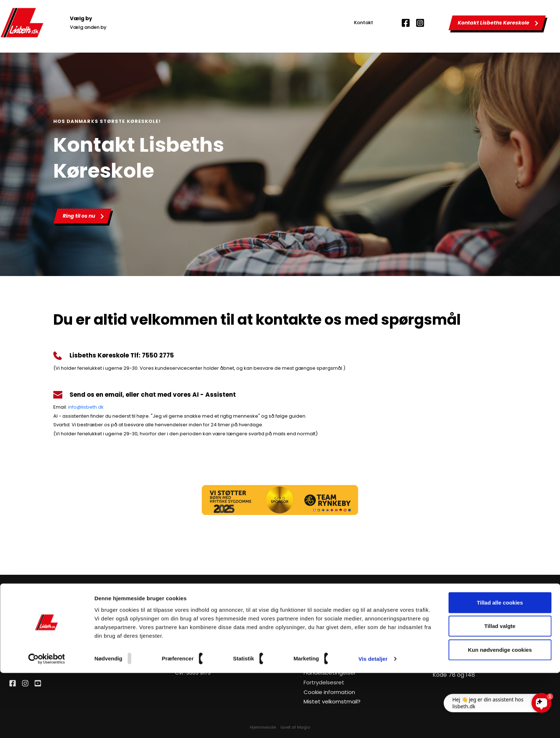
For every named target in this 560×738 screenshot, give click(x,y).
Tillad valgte (500, 691)
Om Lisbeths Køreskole (332, 635)
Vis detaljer (373, 724)
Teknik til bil (447, 625)
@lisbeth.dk (90, 407)
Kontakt (364, 23)
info (72, 407)
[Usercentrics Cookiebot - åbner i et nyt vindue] (47, 724)
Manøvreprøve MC (456, 644)
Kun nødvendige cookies (500, 714)
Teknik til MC (448, 635)
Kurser (311, 644)
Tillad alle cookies (500, 667)
